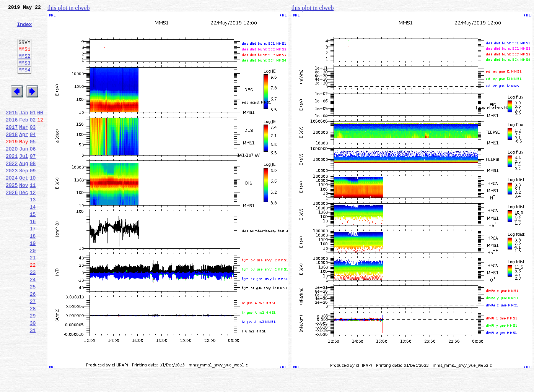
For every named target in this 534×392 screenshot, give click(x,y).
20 (33, 290)
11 (33, 215)
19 (33, 282)
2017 (12, 147)
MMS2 (24, 66)
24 (33, 324)
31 (33, 383)
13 (33, 232)
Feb (24, 139)
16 (33, 257)
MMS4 (24, 82)
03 (33, 147)
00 (40, 131)
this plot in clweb (69, 8)
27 (33, 349)
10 (33, 206)
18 (33, 274)
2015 (12, 131)
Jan (24, 131)
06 (33, 173)
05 (33, 164)
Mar (24, 147)
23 (33, 316)
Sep (24, 198)
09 (33, 198)
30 (33, 374)
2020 (12, 173)
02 (33, 139)
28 (33, 358)
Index (24, 29)
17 (33, 265)
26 (33, 341)
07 (33, 181)
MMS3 (24, 74)
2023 (12, 198)
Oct (24, 206)
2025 (12, 215)
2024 (12, 206)
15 (33, 248)
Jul (24, 181)
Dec (24, 223)
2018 (12, 156)
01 (33, 131)
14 (33, 240)
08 (33, 190)
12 (33, 223)
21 (33, 299)
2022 (12, 190)
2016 (12, 139)
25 (33, 332)
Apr (24, 156)
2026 (12, 223)
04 (33, 156)
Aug (24, 190)
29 (33, 366)
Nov (24, 215)
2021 (12, 181)
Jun (24, 173)
